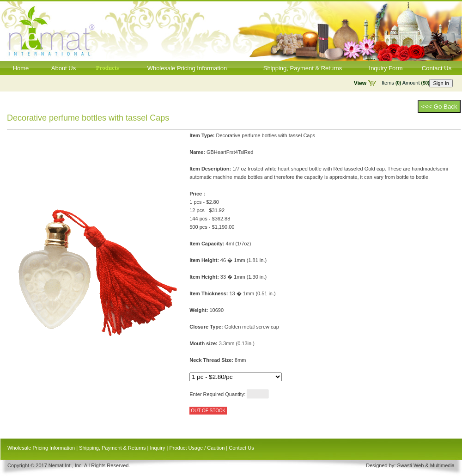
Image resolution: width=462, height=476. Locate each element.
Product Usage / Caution (197, 448)
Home (21, 68)
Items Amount (405, 83)
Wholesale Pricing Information (187, 68)
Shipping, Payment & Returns (303, 68)
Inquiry (157, 448)
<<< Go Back (439, 107)
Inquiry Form (386, 68)
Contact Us (437, 68)
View (360, 83)
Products (108, 68)
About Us (64, 68)
